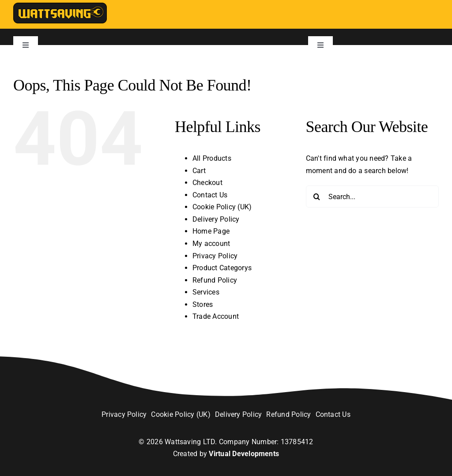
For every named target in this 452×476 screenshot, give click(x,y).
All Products (212, 158)
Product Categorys (222, 268)
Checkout (207, 183)
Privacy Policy (215, 256)
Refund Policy (215, 280)
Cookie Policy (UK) (222, 207)
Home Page (211, 231)
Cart (199, 171)
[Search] (317, 196)
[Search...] (372, 196)
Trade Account (216, 316)
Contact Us (210, 195)
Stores (203, 304)
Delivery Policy (216, 219)
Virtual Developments (244, 454)
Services (206, 292)
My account (211, 244)
